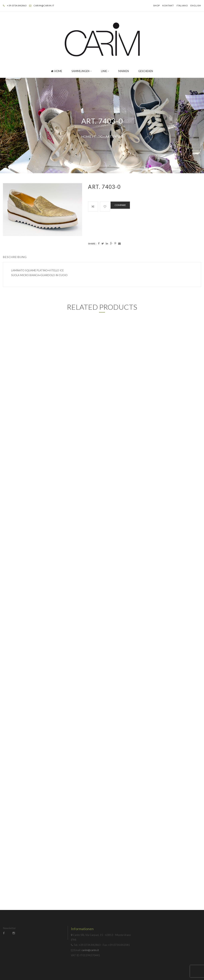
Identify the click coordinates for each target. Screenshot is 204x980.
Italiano (182, 5)
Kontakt (168, 5)
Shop (156, 5)
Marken (124, 71)
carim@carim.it (44, 5)
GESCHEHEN (146, 71)
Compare (120, 205)
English (196, 5)
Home (57, 71)
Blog (98, 136)
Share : (92, 244)
